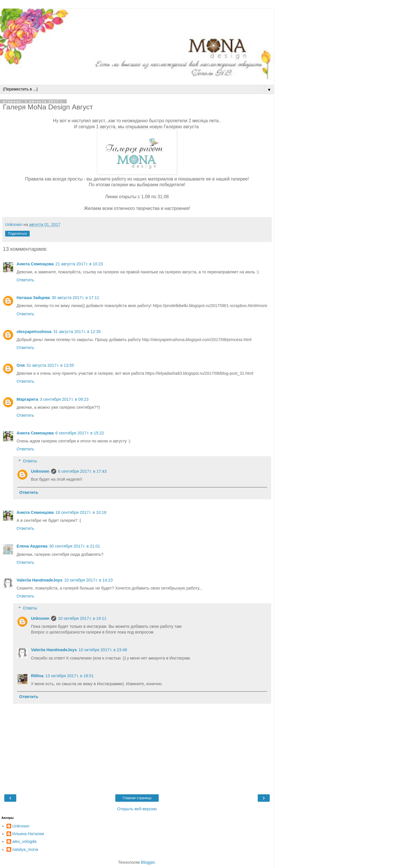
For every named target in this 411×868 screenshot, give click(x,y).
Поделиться (17, 234)
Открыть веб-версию (137, 809)
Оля (21, 365)
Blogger (148, 862)
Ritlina (37, 676)
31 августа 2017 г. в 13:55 (50, 365)
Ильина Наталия (28, 834)
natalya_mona (25, 849)
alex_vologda (24, 841)
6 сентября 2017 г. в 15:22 (80, 433)
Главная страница (137, 798)
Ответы (30, 461)
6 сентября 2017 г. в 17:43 (82, 471)
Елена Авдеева (32, 546)
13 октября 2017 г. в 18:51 (69, 676)
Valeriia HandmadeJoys (40, 580)
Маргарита (27, 399)
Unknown (40, 471)
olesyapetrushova (34, 332)
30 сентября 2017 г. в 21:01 (75, 546)
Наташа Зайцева (33, 298)
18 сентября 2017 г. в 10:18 (81, 512)
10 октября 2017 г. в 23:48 (103, 650)
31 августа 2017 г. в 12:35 (77, 332)
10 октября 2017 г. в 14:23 (88, 580)
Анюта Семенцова (35, 264)
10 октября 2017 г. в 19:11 (82, 618)
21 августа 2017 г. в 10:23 (79, 264)
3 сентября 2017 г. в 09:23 (64, 399)
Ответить (25, 280)
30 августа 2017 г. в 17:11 (75, 298)
